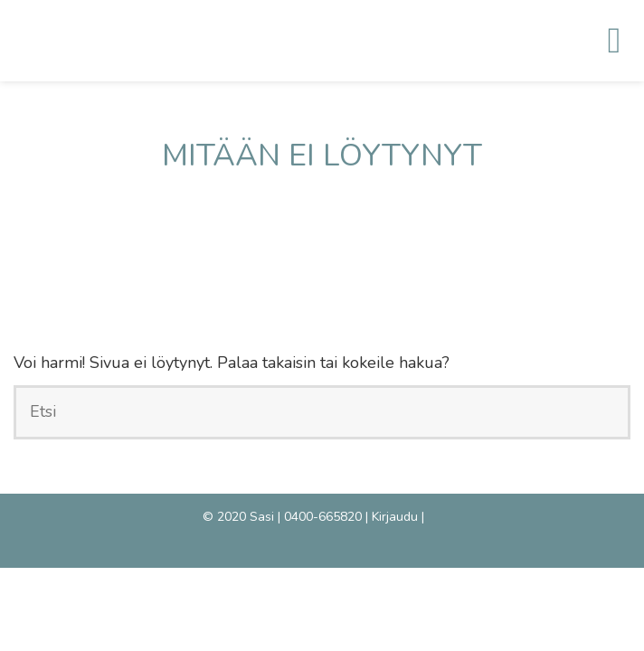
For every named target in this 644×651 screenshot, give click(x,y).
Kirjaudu (395, 517)
